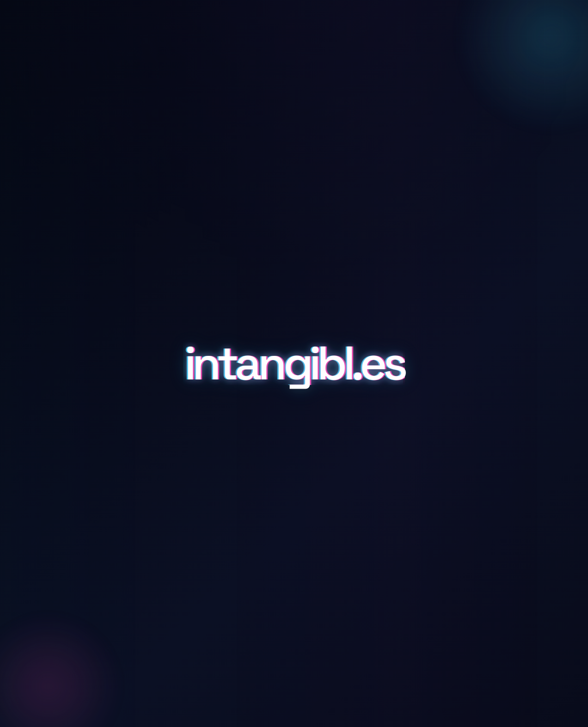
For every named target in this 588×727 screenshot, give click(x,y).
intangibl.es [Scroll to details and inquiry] (294, 364)
